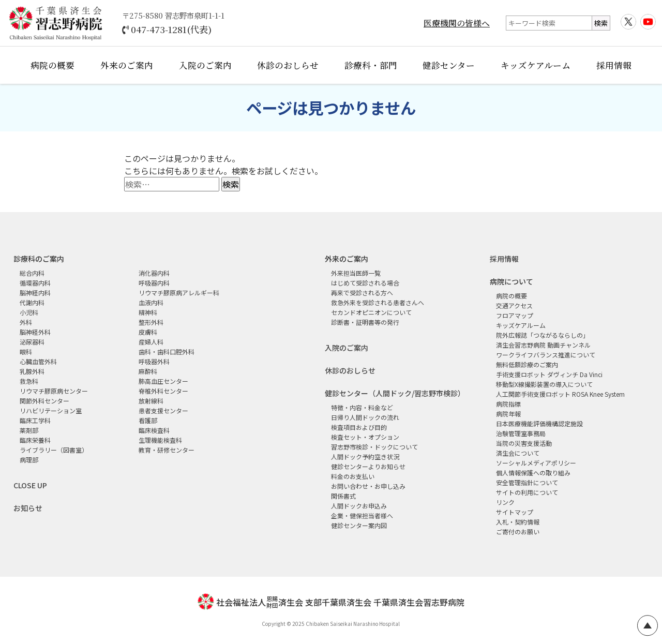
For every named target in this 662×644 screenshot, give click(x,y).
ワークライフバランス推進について (546, 355)
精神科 (148, 312)
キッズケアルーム (536, 65)
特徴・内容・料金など (362, 407)
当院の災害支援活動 (524, 443)
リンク (505, 502)
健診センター (449, 65)
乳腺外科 (32, 371)
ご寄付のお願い (518, 531)
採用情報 (614, 65)
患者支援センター (163, 410)
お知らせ (28, 508)
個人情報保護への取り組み (533, 473)
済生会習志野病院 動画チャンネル (543, 345)
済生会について (518, 453)
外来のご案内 (127, 65)
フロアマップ (515, 315)
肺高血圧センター (163, 381)
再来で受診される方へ (362, 293)
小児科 (29, 312)
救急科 (29, 381)
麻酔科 (148, 371)
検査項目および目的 (359, 427)
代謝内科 (32, 302)
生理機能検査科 (160, 440)
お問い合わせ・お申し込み (368, 486)
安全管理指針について (527, 482)
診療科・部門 (371, 65)
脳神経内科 (35, 293)
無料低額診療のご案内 (527, 364)
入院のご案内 (205, 65)
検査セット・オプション (365, 437)
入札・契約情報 (518, 522)
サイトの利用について (527, 492)
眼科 (26, 351)
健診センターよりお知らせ (368, 466)
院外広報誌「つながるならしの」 (543, 335)
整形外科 (151, 322)
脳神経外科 (35, 332)
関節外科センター (44, 401)
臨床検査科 (154, 430)
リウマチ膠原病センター (54, 391)
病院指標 (508, 404)
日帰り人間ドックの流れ (365, 417)
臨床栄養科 (35, 440)
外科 (26, 322)
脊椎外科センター (163, 391)
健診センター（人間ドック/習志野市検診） (395, 393)
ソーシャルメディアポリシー (536, 463)
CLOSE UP (30, 485)
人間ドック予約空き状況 (365, 456)
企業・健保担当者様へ (362, 515)
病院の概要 (52, 65)
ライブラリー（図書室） (54, 450)
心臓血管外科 (38, 361)
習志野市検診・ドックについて (374, 447)
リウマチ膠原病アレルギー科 (179, 293)
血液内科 (151, 302)
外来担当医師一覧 (356, 273)
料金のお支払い (353, 476)
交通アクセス (514, 305)
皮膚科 (148, 332)
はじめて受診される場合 (365, 283)
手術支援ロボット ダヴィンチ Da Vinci (549, 374)
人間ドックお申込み (359, 506)
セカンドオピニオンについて (371, 312)
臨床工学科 (35, 420)
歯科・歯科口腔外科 (167, 351)
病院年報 (508, 414)
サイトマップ (515, 512)
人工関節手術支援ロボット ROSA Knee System (560, 394)
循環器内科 (35, 283)
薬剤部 (29, 430)
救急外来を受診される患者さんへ (378, 302)
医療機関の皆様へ (457, 23)
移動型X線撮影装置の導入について (544, 384)
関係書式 (343, 496)
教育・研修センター (167, 450)
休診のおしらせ (288, 65)
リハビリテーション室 (51, 410)
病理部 (29, 460)
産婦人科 (151, 342)
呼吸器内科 (154, 283)
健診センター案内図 (359, 525)
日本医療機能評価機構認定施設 (539, 423)
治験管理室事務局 (521, 433)
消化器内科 (154, 273)
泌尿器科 (32, 342)
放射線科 (151, 401)
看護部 (148, 420)
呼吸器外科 (154, 361)
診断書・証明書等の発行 (365, 322)
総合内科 (32, 273)
